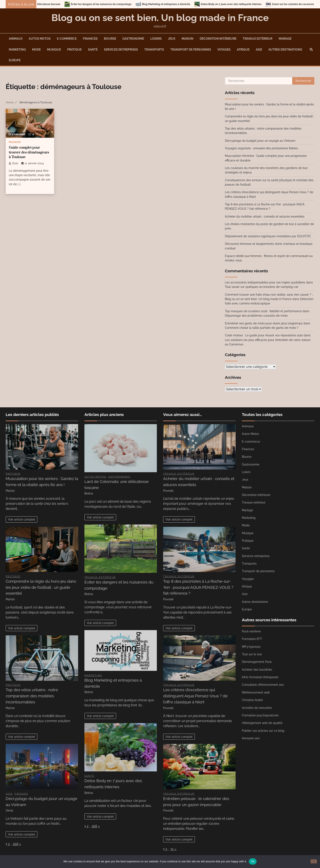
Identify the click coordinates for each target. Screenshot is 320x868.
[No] (314, 861)
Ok (253, 861)
